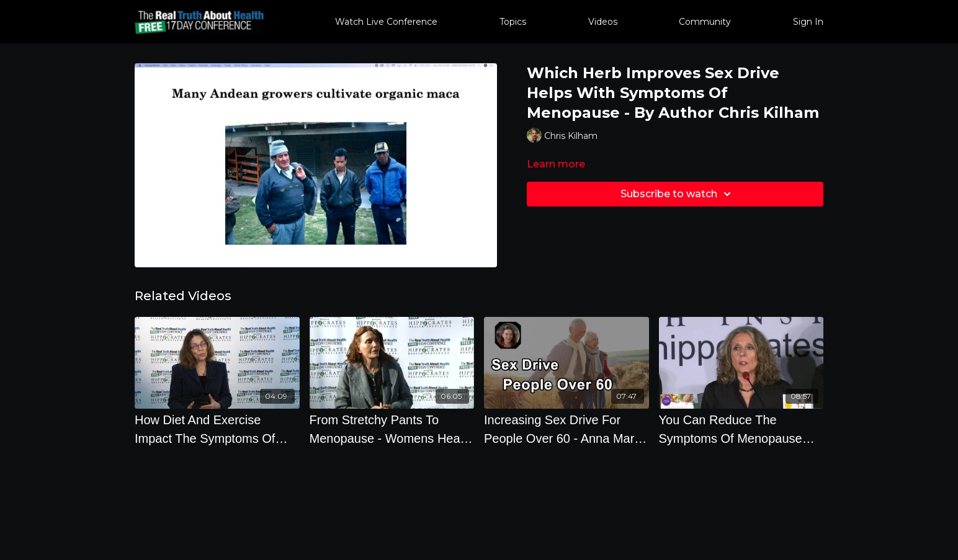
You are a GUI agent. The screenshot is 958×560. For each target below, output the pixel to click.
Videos (603, 22)
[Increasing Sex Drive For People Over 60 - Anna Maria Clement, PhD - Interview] (566, 429)
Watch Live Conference (386, 22)
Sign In (808, 22)
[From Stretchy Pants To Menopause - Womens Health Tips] (392, 429)
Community (705, 22)
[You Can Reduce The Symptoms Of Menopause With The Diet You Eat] (741, 429)
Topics (513, 22)
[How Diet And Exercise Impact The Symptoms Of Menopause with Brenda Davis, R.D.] (217, 429)
